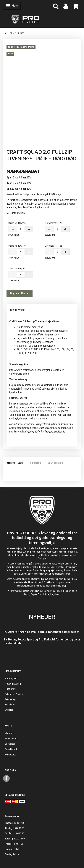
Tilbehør (35, 463)
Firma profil (10, 689)
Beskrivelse (18, 310)
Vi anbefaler (55, 463)
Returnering (10, 699)
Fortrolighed (11, 678)
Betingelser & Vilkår (14, 694)
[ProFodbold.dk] (42, 20)
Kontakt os (10, 705)
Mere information (16, 213)
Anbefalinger (15, 463)
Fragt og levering (13, 684)
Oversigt (9, 710)
